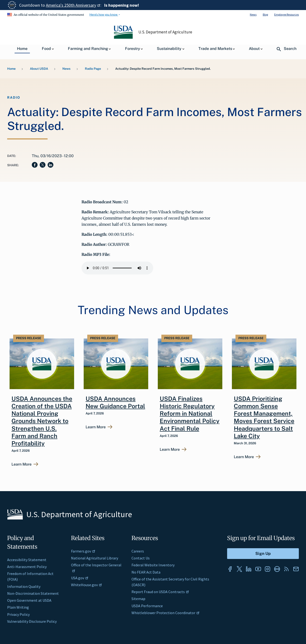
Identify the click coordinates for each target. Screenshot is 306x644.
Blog (265, 14)
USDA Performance (147, 606)
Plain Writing (18, 607)
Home (11, 69)
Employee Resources (287, 14)
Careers (138, 551)
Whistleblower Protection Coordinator (166, 613)
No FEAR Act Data (146, 572)
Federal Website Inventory (153, 565)
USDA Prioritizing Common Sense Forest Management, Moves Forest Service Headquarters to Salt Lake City (264, 417)
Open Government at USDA (29, 600)
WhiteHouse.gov (87, 585)
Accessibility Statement (27, 560)
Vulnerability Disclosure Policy (32, 621)
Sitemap (138, 599)
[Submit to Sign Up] (263, 554)
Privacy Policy (18, 614)
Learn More (22, 464)
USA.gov (80, 578)
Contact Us (141, 558)
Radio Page (93, 69)
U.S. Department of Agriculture (165, 32)
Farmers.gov (83, 551)
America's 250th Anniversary (73, 5)
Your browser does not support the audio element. (117, 268)
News (253, 14)
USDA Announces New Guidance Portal (115, 402)
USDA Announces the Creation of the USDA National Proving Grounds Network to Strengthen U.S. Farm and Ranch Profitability (42, 421)
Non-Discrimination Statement (33, 593)
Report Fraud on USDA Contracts (160, 592)
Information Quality (24, 586)
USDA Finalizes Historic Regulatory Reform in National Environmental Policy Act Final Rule (190, 414)
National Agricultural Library (95, 558)
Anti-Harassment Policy (27, 567)
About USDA (39, 69)
